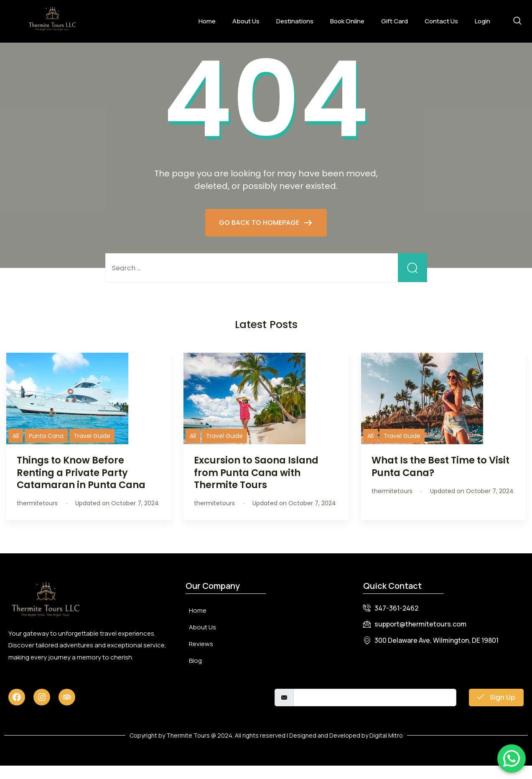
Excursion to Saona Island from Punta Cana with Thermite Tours (256, 486)
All (16, 449)
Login (482, 21)
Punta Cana (46, 449)
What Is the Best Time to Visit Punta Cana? (440, 480)
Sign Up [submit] (496, 711)
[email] (375, 711)
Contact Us (441, 21)
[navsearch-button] (517, 21)
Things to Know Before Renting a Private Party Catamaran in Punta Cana (81, 486)
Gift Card (395, 21)
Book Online (347, 21)
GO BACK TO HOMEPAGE (260, 236)
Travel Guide (92, 449)
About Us (246, 21)
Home (207, 21)
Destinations (295, 21)
